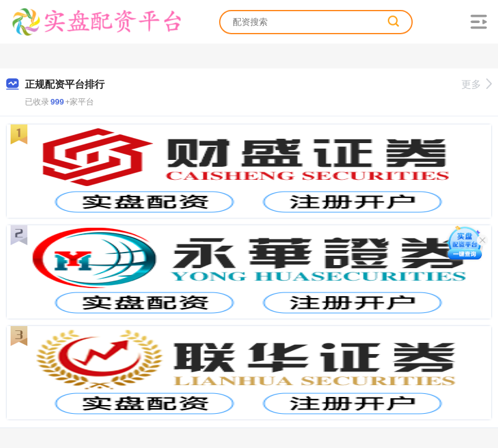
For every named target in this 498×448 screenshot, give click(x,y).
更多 (477, 84)
